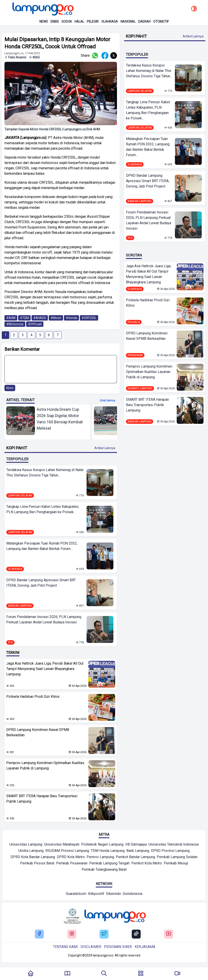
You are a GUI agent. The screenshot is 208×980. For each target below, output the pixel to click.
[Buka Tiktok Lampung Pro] (136, 934)
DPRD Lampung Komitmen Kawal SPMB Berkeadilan (38, 732)
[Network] (76, 894)
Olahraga (110, 22)
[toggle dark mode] (194, 9)
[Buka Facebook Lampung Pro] (39, 934)
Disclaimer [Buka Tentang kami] (91, 947)
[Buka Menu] (141, 974)
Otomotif (161, 22)
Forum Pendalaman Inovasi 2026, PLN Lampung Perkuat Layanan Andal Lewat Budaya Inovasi (44, 619)
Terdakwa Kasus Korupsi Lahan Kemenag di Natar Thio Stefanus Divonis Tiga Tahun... (45, 473)
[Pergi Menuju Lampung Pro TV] (177, 974)
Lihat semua (107, 401)
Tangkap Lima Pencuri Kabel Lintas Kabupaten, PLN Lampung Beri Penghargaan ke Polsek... (43, 509)
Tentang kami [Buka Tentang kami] (65, 947)
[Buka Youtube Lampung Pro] (169, 934)
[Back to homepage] (42, 9)
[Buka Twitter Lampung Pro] (104, 934)
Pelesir (93, 22)
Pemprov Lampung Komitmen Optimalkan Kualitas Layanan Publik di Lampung (45, 766)
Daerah (144, 22)
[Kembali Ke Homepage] (31, 974)
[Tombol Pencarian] (104, 974)
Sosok (67, 22)
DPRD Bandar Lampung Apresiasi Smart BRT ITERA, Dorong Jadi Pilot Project (41, 583)
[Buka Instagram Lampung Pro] (72, 934)
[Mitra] (26, 845)
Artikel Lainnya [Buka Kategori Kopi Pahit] (105, 448)
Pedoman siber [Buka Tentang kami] (118, 947)
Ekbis (55, 22)
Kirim (10, 388)
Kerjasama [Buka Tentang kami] (145, 947)
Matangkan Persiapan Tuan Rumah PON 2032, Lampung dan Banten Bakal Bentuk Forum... (42, 546)
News (44, 22)
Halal (79, 22)
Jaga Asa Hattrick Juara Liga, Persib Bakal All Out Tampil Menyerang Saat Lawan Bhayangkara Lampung (45, 669)
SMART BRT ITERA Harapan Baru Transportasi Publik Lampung (42, 799)
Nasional (128, 22)
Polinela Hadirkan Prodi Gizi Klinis (33, 697)
